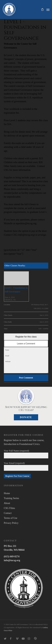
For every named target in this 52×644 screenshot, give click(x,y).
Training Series (12, 498)
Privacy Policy (11, 523)
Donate (26, 417)
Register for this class (26, 337)
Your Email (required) (26, 466)
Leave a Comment (26, 344)
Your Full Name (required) (26, 454)
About (7, 503)
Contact (8, 513)
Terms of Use (11, 518)
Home (7, 493)
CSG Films (9, 508)
